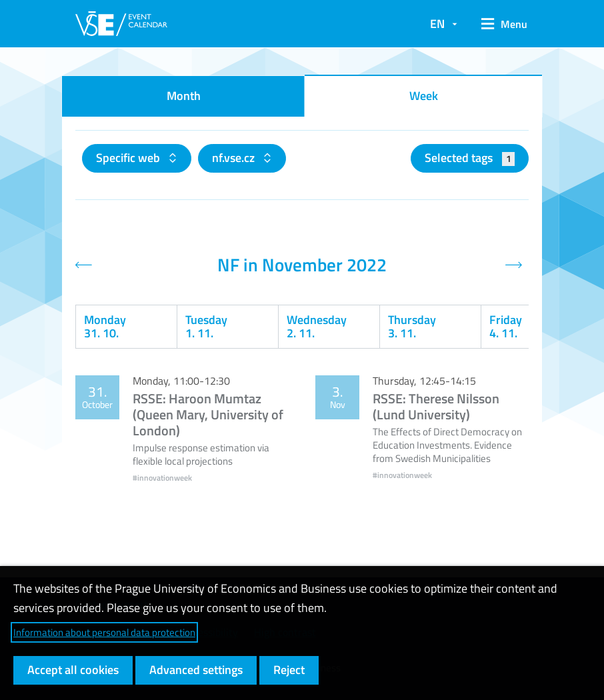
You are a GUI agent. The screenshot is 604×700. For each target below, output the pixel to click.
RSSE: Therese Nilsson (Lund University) (436, 406)
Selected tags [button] (470, 158)
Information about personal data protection (104, 632)
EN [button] (437, 24)
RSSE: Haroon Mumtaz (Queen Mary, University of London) (208, 414)
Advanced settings (196, 670)
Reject (289, 670)
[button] (500, 24)
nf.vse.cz (235, 158)
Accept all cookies (73, 670)
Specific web (129, 158)
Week (424, 96)
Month (184, 96)
